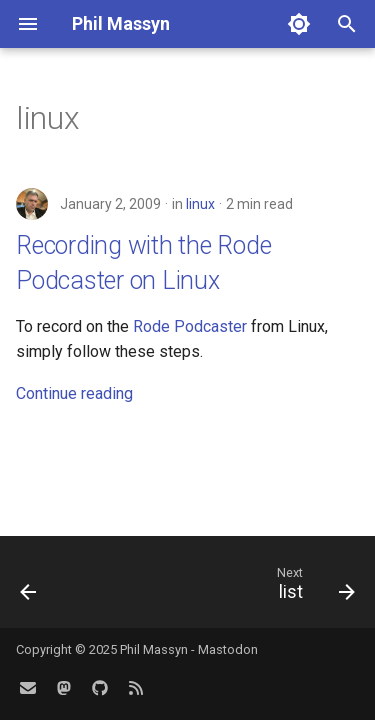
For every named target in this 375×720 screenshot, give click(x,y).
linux (200, 204)
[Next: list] (313, 588)
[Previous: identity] (29, 588)
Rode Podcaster (190, 326)
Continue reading (74, 393)
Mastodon (228, 649)
